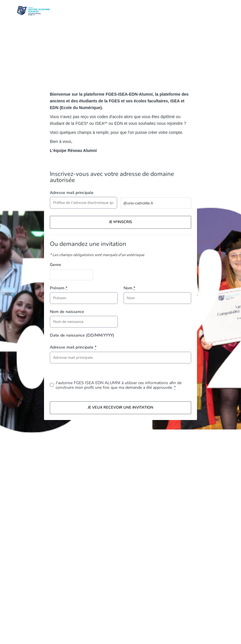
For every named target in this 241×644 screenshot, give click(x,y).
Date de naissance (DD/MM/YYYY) (82, 335)
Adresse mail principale (72, 193)
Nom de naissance (67, 312)
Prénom (59, 288)
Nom (129, 288)
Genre (56, 265)
